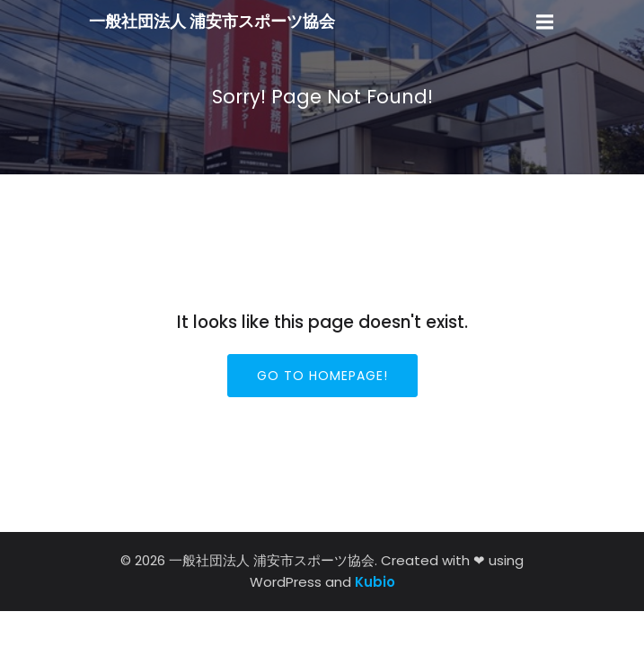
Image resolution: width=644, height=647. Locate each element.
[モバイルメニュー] (545, 22)
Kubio (375, 582)
